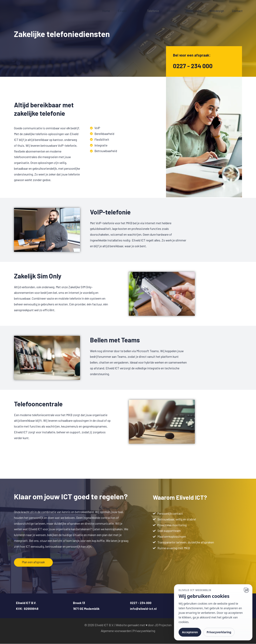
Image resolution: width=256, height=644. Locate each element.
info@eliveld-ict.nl (143, 609)
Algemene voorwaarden (116, 631)
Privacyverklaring (144, 631)
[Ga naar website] (246, 590)
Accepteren (190, 632)
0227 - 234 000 (194, 66)
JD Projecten (163, 625)
